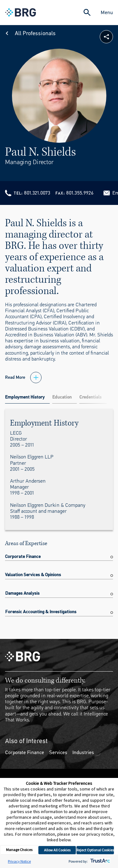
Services (58, 752)
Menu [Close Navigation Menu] (107, 12)
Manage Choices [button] (19, 850)
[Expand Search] (87, 12)
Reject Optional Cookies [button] (95, 850)
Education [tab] (62, 397)
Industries (83, 752)
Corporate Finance (25, 752)
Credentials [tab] (90, 397)
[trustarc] (100, 861)
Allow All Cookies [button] (57, 850)
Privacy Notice (19, 861)
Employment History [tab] (25, 397)
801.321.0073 (37, 193)
